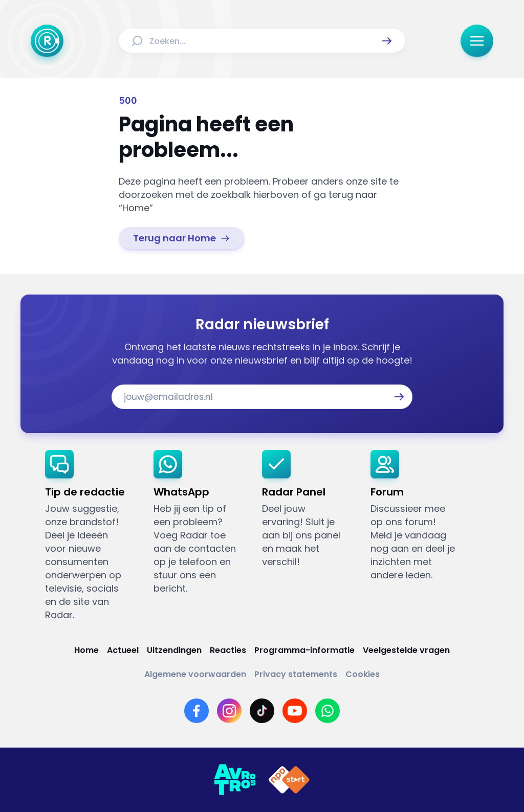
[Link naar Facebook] (196, 711)
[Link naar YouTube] (295, 711)
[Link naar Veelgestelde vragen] (406, 650)
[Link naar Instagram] (229, 711)
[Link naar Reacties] (228, 650)
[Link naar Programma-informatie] (304, 650)
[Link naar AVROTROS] (235, 780)
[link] (182, 238)
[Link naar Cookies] (363, 674)
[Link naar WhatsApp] (327, 711)
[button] (387, 41)
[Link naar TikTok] (262, 711)
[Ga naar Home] (47, 41)
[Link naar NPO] (289, 780)
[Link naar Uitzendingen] (174, 650)
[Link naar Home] (86, 650)
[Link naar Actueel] (123, 650)
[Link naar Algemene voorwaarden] (195, 674)
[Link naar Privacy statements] (296, 674)
